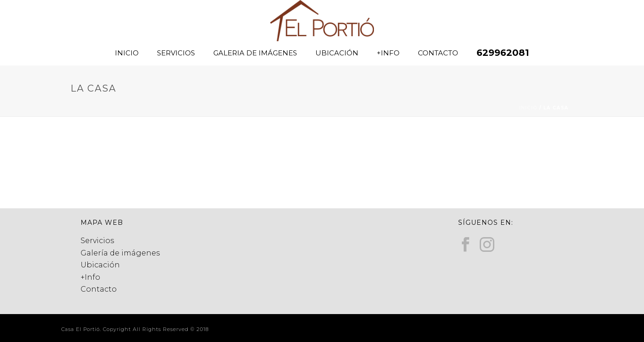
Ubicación (100, 265)
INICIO (127, 53)
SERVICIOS (176, 53)
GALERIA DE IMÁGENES (255, 53)
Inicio (528, 108)
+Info (90, 277)
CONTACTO (438, 53)
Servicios (97, 241)
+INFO (388, 53)
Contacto (99, 289)
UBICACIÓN (337, 53)
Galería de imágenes (120, 253)
